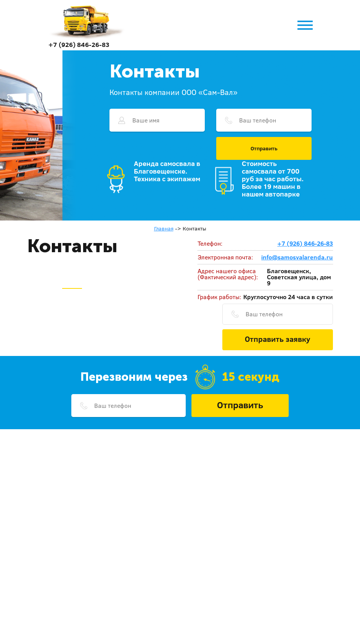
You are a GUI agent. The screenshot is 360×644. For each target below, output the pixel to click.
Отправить (264, 148)
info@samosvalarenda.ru (297, 257)
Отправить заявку (278, 339)
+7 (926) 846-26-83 (79, 44)
